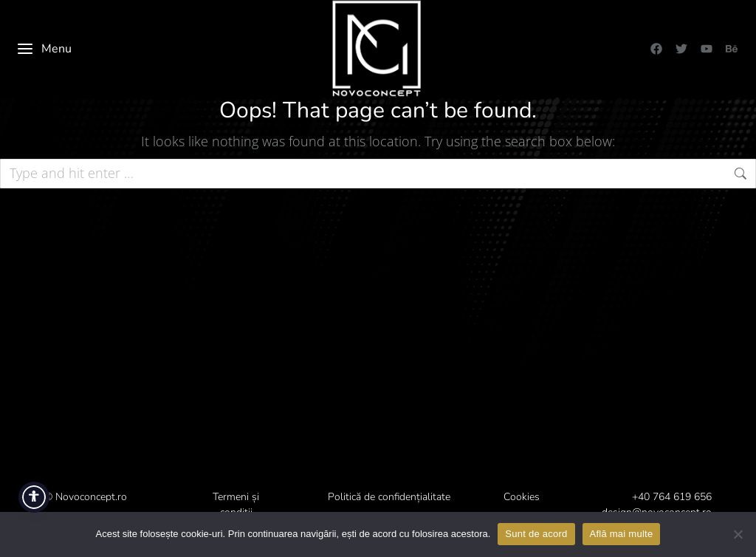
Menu (44, 49)
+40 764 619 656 (672, 497)
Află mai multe (622, 534)
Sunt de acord (536, 534)
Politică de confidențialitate (389, 497)
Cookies (522, 497)
